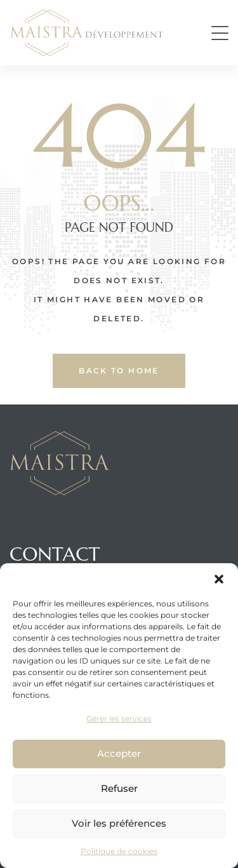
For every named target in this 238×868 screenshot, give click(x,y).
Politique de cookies (119, 851)
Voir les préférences (119, 823)
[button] (219, 579)
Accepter (119, 753)
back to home (119, 371)
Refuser (119, 788)
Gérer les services (119, 718)
